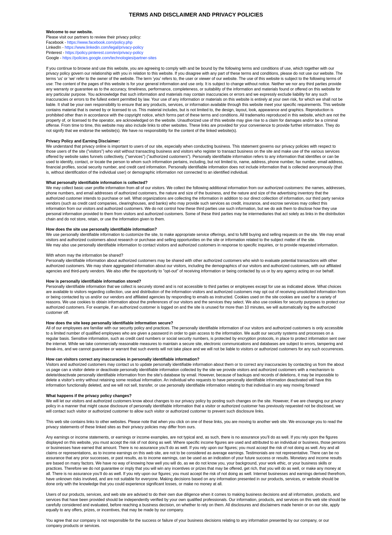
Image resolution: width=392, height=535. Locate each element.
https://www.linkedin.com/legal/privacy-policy (104, 47)
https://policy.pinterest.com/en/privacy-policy (104, 53)
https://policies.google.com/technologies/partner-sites (109, 58)
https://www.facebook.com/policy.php (100, 42)
